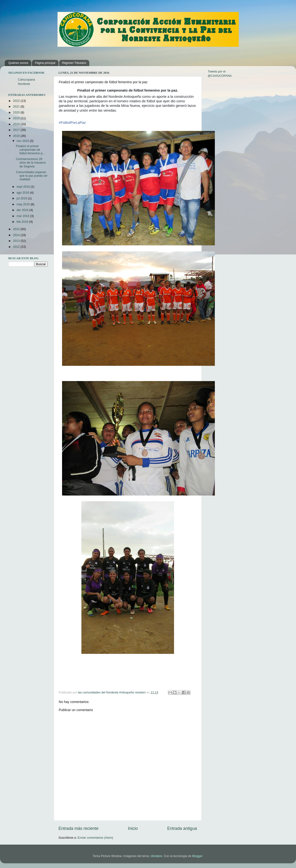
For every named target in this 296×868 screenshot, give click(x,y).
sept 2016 (24, 187)
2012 (17, 247)
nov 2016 (23, 141)
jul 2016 (22, 198)
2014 (17, 235)
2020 (17, 113)
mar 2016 (24, 216)
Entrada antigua (182, 828)
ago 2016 (23, 193)
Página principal (45, 63)
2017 (17, 130)
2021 (17, 107)
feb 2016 (23, 222)
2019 (17, 118)
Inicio (133, 828)
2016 (17, 136)
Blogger (197, 856)
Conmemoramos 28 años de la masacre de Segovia (31, 163)
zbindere (156, 856)
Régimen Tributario (74, 63)
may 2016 (24, 204)
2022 (17, 101)
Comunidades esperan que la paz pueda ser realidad (32, 176)
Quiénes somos (18, 63)
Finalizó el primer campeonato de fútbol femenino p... (30, 150)
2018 (17, 124)
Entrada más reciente (79, 828)
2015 (17, 229)
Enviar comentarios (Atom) (95, 838)
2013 (17, 241)
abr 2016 (23, 210)
